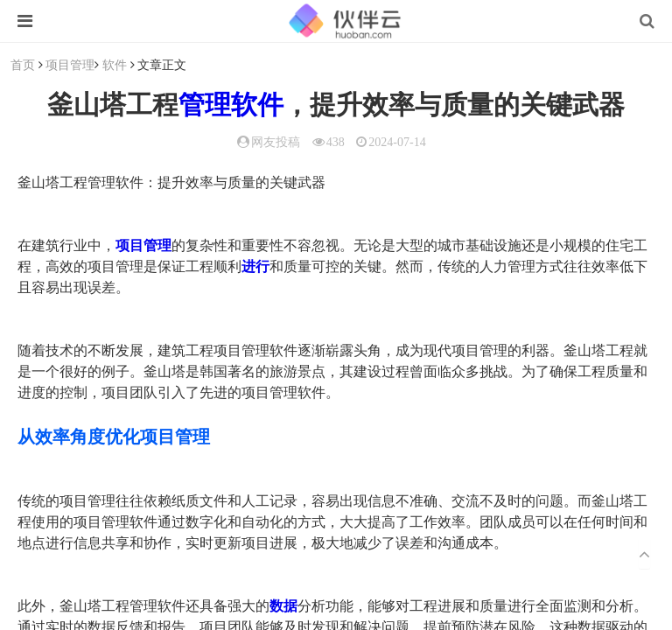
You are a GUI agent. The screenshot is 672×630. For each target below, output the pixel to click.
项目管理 (70, 64)
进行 (255, 266)
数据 (283, 606)
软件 (115, 64)
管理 (205, 105)
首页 (23, 64)
